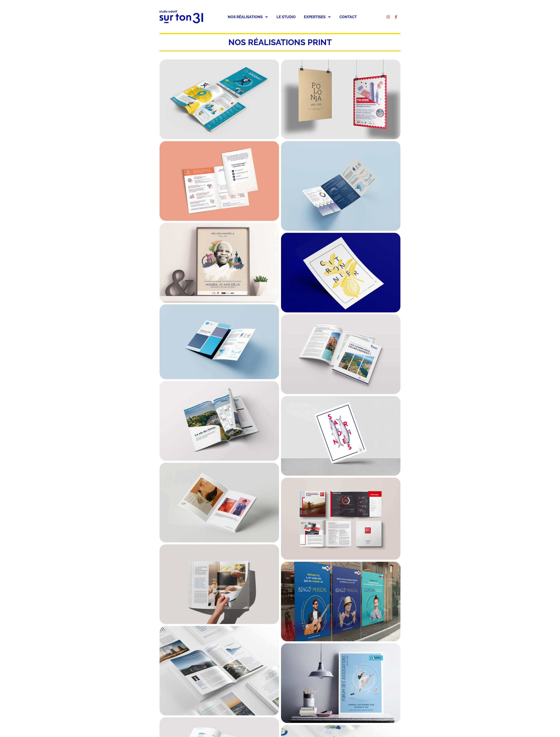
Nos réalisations (248, 17)
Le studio (286, 17)
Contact (348, 17)
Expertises (318, 17)
